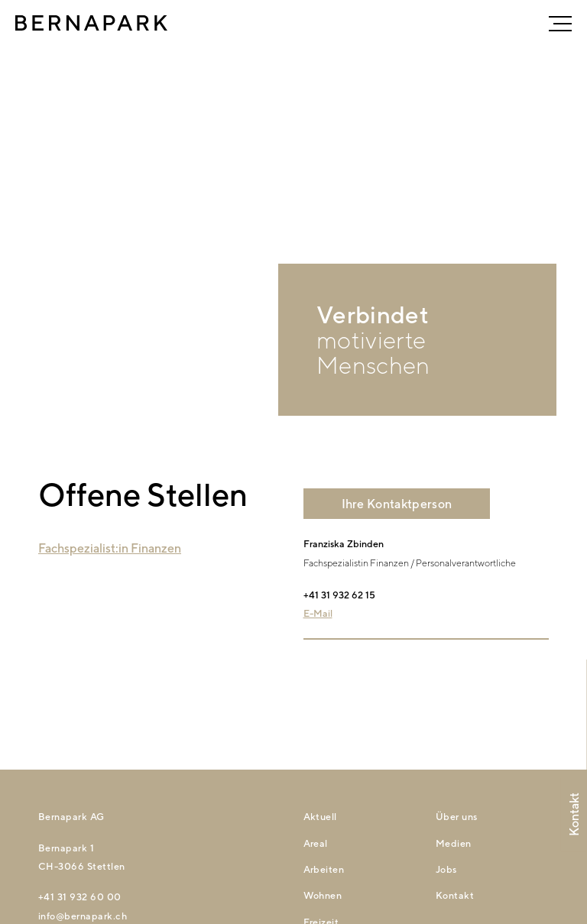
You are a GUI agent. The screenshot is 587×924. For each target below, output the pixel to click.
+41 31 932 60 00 (80, 897)
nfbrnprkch (83, 916)
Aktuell (320, 817)
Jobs (446, 869)
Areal (316, 843)
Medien (454, 843)
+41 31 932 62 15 (339, 595)
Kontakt (455, 895)
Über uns (457, 817)
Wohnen (323, 895)
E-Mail (318, 613)
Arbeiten (324, 869)
